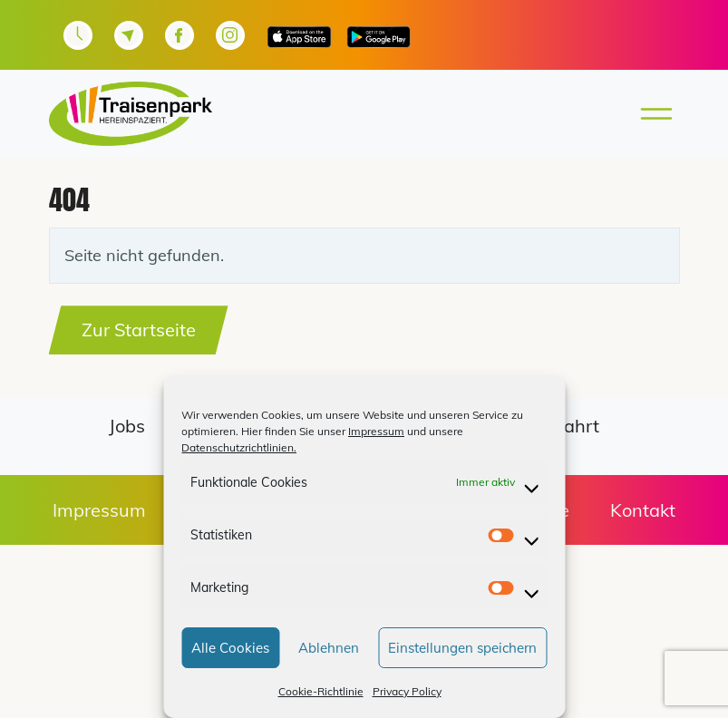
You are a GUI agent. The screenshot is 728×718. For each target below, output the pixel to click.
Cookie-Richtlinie (321, 691)
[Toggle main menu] (651, 114)
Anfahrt (566, 426)
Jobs (127, 426)
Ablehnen (329, 648)
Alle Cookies (230, 648)
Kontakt (643, 510)
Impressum (376, 431)
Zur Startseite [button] (139, 330)
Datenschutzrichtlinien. (239, 447)
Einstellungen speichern (462, 648)
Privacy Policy (407, 691)
